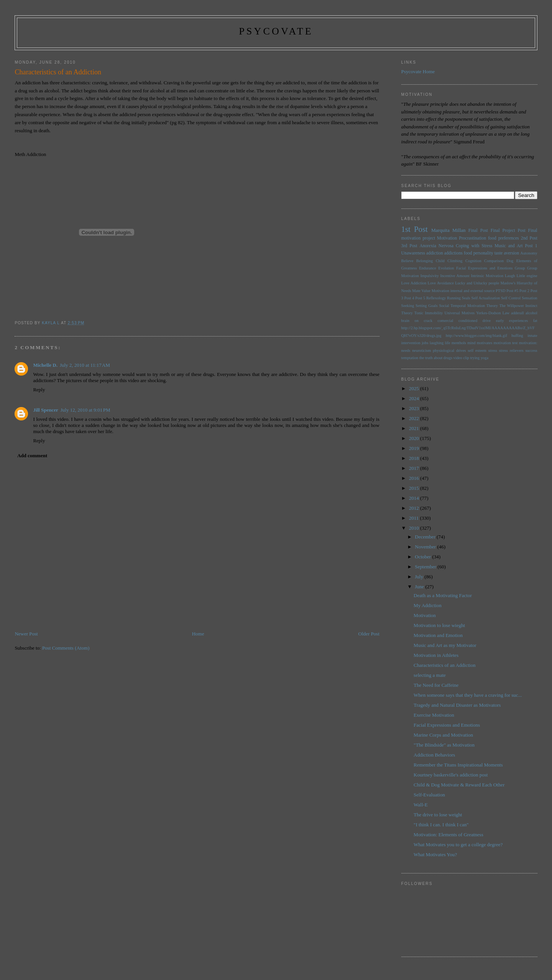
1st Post (415, 229)
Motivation (447, 238)
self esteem (477, 350)
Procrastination (472, 238)
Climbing (455, 261)
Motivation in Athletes (436, 655)
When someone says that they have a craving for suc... (468, 695)
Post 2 (524, 291)
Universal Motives (459, 313)
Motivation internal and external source (463, 291)
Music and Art (508, 246)
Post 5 (420, 298)
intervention (411, 343)
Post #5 (512, 291)
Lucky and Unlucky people (477, 283)
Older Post (369, 634)
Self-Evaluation (429, 795)
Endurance (427, 268)
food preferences (503, 238)
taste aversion (507, 253)
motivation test (506, 343)
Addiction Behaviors (434, 755)
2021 (415, 428)
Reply (39, 390)
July (420, 577)
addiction (435, 253)
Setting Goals (427, 306)
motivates (485, 343)
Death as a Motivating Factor (443, 595)
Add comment (32, 456)
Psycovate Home (418, 71)
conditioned (468, 321)
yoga (485, 358)
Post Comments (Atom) (66, 648)
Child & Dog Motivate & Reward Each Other (459, 785)
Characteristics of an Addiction (444, 665)
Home (198, 634)
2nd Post (529, 238)
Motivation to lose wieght (439, 625)
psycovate (276, 31)
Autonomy (529, 253)
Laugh (510, 276)
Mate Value (421, 291)
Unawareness (413, 253)
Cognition (473, 261)
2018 (415, 458)
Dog (510, 261)
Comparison (494, 261)
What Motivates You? (435, 854)
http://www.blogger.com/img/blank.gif (476, 336)
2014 (415, 498)
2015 (415, 488)
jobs (425, 343)
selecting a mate (430, 675)
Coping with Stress (474, 246)
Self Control (511, 298)
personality (483, 253)
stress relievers (511, 350)
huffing (517, 336)
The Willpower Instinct (518, 306)
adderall (517, 313)
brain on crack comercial (427, 321)
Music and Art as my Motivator (445, 645)
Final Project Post (508, 231)
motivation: (528, 343)
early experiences (512, 321)
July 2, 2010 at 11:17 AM (85, 365)
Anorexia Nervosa (436, 246)
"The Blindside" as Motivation (444, 745)
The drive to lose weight (438, 815)
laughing (437, 343)
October (423, 557)
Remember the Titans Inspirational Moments (458, 765)
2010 (415, 528)
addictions (453, 253)
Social (444, 306)
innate (532, 336)
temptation (410, 358)
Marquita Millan (449, 230)
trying (475, 358)
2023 (415, 408)
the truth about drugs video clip (444, 358)
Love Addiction (414, 283)
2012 (415, 508)
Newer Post (26, 634)
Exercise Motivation (434, 715)
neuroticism (421, 350)
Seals (466, 298)
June (420, 587)
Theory (407, 313)
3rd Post (409, 246)
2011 (415, 518)
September (426, 567)
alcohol (531, 313)
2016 (415, 478)
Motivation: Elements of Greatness (449, 835)
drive (487, 321)
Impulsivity (430, 276)
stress (493, 350)
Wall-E (421, 805)
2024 (415, 398)
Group (520, 268)
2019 (415, 448)
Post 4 (409, 298)
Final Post (478, 231)
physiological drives (449, 350)
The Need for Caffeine (436, 685)
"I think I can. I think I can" (441, 825)
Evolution (446, 268)
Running (454, 298)
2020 (415, 438)
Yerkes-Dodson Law (493, 313)
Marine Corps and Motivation (443, 735)
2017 (415, 468)
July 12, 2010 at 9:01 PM (85, 410)
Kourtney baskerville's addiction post (451, 775)
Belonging (425, 261)
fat (535, 321)
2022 (415, 418)
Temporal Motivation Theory (474, 306)
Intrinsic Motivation (487, 276)
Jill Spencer (45, 410)
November (426, 547)
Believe (407, 261)
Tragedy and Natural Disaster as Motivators (457, 705)
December (426, 537)
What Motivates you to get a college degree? (458, 845)
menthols (459, 343)
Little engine (527, 276)
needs (406, 350)
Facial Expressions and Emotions (484, 268)
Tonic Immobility (429, 313)
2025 (415, 388)
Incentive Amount (455, 276)
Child (440, 261)
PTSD (500, 291)
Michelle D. (45, 365)
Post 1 (531, 246)
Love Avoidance (441, 283)
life (448, 343)
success (531, 350)
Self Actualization (485, 298)
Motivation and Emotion (438, 635)
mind (471, 343)
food (468, 253)
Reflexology (436, 298)
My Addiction (428, 605)
